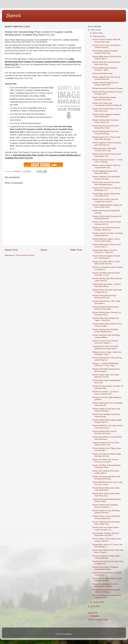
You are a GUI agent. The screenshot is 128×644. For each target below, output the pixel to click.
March (96, 33)
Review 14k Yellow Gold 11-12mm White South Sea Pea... (106, 263)
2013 (93, 606)
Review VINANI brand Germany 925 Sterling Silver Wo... (107, 217)
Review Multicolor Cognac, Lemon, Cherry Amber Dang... (106, 240)
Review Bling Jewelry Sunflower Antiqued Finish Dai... (105, 52)
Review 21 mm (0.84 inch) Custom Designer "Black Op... (106, 229)
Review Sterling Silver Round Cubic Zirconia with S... (107, 246)
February (97, 36)
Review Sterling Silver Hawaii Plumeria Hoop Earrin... (104, 98)
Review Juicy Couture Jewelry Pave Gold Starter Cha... (107, 155)
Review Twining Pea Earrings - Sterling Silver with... (105, 297)
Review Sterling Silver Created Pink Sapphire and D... (107, 596)
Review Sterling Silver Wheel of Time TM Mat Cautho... (107, 325)
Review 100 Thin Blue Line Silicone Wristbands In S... (107, 189)
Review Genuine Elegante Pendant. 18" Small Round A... (107, 257)
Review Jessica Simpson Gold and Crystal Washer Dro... (106, 166)
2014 (93, 30)
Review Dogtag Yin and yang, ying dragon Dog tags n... (106, 410)
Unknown (95, 616)
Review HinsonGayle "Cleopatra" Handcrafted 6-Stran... (106, 568)
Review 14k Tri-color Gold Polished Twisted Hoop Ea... (107, 46)
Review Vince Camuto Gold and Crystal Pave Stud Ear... (105, 200)
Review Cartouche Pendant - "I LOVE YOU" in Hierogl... (108, 161)
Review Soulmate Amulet (103, 73)
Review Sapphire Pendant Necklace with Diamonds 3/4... (107, 144)
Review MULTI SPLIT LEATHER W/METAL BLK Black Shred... (105, 347)
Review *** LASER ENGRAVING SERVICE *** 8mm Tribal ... (106, 364)
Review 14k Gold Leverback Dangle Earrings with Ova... (107, 455)
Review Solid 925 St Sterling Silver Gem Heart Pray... (106, 63)
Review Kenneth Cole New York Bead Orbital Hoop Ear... (108, 234)
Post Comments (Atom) (25, 255)
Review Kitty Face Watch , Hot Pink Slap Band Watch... (107, 285)
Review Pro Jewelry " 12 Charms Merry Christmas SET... (106, 393)
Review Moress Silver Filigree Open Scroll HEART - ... (107, 449)
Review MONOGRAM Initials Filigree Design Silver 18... (107, 421)
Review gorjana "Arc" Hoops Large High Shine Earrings (106, 138)
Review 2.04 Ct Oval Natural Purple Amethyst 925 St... (107, 223)
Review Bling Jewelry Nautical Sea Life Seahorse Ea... (106, 195)
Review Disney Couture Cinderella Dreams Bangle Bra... (106, 517)
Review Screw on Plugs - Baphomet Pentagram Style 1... (107, 353)
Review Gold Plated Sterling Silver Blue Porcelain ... (106, 370)
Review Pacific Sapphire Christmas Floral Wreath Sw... (107, 115)
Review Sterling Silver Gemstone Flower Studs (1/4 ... (106, 121)
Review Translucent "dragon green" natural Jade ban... (107, 557)
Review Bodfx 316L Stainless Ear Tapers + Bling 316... (106, 319)
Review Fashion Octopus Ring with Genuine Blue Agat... (106, 41)
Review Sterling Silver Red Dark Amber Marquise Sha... (105, 331)
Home (44, 250)
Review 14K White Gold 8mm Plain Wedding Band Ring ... (107, 478)
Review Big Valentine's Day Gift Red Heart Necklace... (107, 438)
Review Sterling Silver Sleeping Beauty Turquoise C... (105, 506)
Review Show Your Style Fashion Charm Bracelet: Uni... (106, 529)
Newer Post (11, 250)
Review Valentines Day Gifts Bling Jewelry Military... (106, 336)
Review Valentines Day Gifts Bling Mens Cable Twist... (106, 523)
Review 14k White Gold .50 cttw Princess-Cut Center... (105, 461)
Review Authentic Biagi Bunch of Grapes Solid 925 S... (105, 84)
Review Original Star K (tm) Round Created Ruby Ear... (106, 78)
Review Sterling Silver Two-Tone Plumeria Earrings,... (105, 132)
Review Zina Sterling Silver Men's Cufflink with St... (106, 472)
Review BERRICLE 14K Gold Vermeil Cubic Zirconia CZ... (107, 427)
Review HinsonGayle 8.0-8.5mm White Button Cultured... (105, 585)
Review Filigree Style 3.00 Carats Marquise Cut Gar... (106, 376)
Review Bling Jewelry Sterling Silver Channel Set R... (107, 58)
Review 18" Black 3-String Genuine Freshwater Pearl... (107, 466)
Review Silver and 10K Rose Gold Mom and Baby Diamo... (106, 183)
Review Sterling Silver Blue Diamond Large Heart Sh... (107, 280)
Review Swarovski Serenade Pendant (108, 88)
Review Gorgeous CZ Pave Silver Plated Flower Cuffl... (106, 444)
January (96, 602)
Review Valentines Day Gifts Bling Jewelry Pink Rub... (106, 512)
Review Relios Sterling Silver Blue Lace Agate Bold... (106, 489)
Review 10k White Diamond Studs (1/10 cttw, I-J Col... (106, 274)
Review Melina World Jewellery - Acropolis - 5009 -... (106, 69)
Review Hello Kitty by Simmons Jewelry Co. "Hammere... (105, 251)
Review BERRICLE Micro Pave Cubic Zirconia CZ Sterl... (108, 483)
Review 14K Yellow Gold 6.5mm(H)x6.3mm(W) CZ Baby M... (108, 104)
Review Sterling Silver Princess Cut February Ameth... (107, 313)
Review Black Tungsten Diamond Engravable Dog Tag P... (106, 534)
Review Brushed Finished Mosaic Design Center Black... (106, 308)
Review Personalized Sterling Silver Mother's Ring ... (107, 500)
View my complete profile (98, 620)
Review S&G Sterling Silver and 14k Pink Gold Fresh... (107, 110)
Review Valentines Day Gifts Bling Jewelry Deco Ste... (106, 178)
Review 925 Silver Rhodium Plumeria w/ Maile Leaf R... (107, 93)
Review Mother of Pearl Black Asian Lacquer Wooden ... (107, 540)
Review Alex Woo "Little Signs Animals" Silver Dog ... (104, 149)
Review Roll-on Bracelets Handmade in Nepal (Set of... (107, 291)
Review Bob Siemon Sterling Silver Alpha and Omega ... (106, 591)
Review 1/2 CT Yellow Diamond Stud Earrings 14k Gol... (107, 579)
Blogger (69, 634)
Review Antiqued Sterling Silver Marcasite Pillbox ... (105, 172)
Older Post (76, 250)
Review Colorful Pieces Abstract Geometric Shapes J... (105, 342)
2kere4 (13, 16)
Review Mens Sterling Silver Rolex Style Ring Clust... (106, 495)
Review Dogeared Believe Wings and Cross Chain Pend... (107, 206)
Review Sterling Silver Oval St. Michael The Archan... (105, 432)
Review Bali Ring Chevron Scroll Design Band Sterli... (105, 127)
